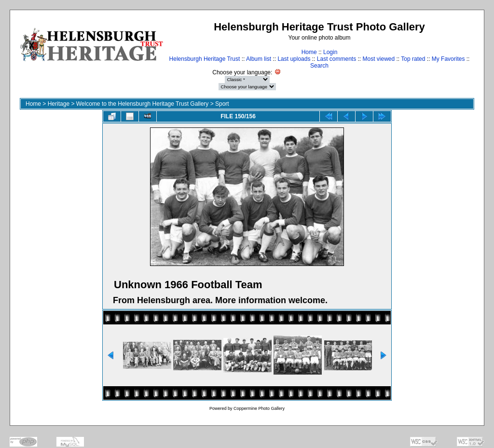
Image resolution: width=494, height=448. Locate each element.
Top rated (413, 59)
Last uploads (294, 59)
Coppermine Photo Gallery (259, 408)
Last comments (336, 59)
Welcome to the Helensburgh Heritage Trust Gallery (143, 104)
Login (330, 52)
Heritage (59, 104)
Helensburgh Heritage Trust (205, 59)
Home (309, 52)
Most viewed (379, 59)
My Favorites (448, 59)
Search (319, 66)
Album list (259, 59)
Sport (222, 104)
